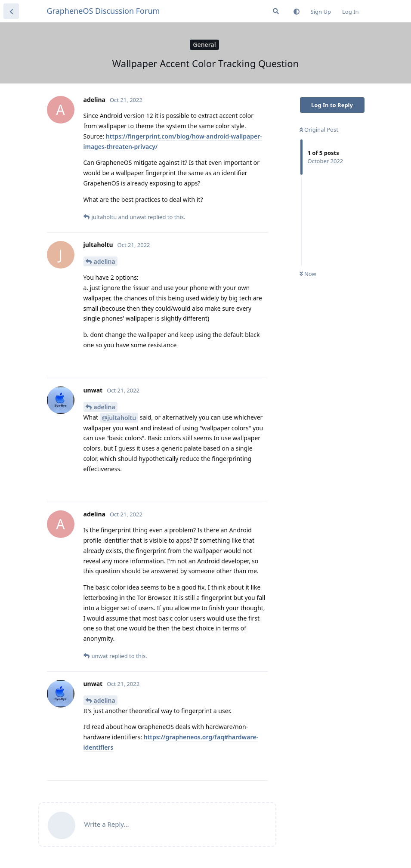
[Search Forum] (276, 11)
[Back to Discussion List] (11, 11)
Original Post (319, 130)
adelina (105, 261)
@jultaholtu (119, 418)
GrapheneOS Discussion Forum (104, 11)
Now (308, 274)
